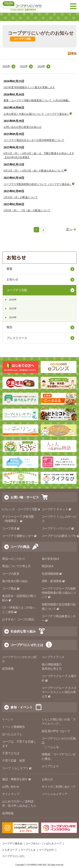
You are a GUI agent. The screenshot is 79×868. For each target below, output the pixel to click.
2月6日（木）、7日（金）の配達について (27, 210)
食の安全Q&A (51, 559)
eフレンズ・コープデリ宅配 (22, 509)
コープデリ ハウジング (58, 529)
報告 (9, 327)
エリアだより (50, 766)
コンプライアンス (53, 657)
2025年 (24, 66)
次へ (69, 229)
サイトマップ (11, 794)
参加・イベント (22, 707)
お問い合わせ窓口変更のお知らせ (23, 127)
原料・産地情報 (53, 581)
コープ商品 (11, 589)
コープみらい (33, 843)
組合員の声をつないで (56, 731)
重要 (9, 269)
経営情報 (8, 669)
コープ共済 (11, 529)
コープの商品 (20, 547)
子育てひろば (11, 753)
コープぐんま (28, 850)
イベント (8, 719)
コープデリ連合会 (12, 843)
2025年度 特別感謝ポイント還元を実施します (29, 87)
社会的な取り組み (23, 631)
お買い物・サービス (25, 497)
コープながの (46, 850)
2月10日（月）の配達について (21, 197)
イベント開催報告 (13, 727)
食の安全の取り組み (15, 581)
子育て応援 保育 (13, 761)
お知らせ (12, 279)
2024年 (41, 66)
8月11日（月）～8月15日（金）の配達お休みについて (34, 171)
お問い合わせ (11, 787)
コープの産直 (11, 574)
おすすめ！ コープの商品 (18, 619)
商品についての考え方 (16, 566)
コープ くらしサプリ (17, 768)
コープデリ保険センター (19, 536)
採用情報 (8, 813)
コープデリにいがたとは (27, 645)
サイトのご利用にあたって (59, 787)
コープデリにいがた (13, 856)
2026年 (6, 66)
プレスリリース (17, 338)
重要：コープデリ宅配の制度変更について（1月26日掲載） (37, 100)
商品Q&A (48, 566)
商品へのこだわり (13, 559)
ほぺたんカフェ (12, 734)
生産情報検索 (52, 574)
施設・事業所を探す (17, 779)
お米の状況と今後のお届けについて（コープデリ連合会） (36, 114)
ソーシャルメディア (55, 794)
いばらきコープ (53, 843)
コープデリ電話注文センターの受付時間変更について (34, 140)
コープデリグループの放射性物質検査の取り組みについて (59, 593)
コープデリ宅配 (17, 290)
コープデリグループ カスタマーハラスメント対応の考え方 (59, 692)
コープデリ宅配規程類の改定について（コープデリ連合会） (38, 184)
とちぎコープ (10, 850)
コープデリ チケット (57, 509)
